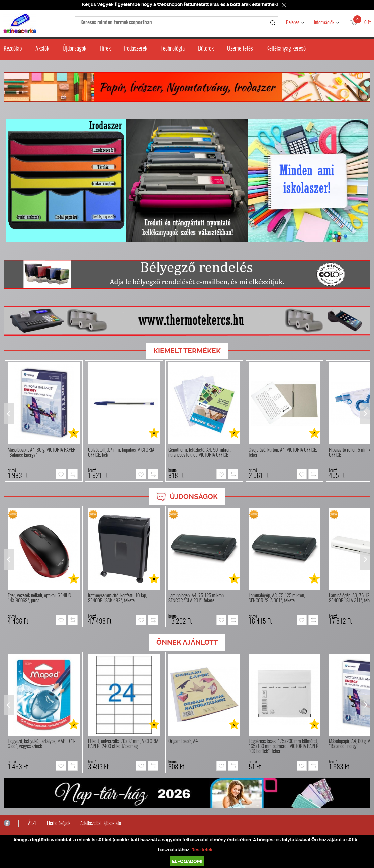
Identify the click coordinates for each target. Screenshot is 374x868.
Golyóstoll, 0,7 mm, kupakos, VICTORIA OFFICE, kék (121, 453)
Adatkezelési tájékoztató (101, 824)
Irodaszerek (136, 49)
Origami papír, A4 (183, 742)
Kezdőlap (13, 49)
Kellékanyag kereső (286, 49)
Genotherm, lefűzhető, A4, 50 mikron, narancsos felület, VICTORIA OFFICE (200, 453)
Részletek (202, 850)
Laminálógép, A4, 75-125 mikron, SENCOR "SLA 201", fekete (197, 598)
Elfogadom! (187, 861)
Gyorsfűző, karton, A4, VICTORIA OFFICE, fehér (283, 453)
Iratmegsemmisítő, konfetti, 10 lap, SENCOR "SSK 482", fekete (117, 598)
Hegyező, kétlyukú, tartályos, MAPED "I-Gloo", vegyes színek (41, 744)
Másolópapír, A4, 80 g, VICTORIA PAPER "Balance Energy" (42, 453)
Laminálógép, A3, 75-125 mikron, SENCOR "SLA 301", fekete (277, 598)
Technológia (173, 49)
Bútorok (206, 49)
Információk (324, 23)
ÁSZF (32, 824)
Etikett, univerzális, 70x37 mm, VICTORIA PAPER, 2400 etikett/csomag (123, 744)
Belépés (293, 23)
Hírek (105, 49)
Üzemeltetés (240, 49)
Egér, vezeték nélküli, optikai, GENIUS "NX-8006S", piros (39, 598)
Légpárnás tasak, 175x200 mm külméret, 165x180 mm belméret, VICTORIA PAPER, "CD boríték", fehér (284, 747)
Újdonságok (74, 49)
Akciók (42, 49)
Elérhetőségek (59, 824)
